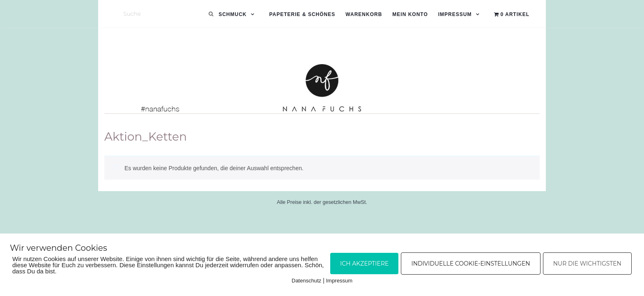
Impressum (455, 14)
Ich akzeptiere (364, 264)
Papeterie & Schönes (302, 14)
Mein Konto (410, 14)
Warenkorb (364, 14)
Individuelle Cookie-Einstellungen (470, 264)
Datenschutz (306, 281)
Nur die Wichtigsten (587, 264)
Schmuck (232, 14)
